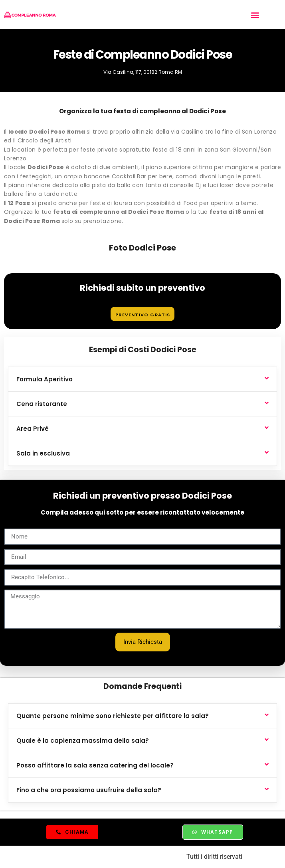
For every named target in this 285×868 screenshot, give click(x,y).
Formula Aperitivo (45, 379)
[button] (255, 15)
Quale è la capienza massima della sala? (83, 741)
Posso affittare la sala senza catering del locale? (95, 765)
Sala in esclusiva (43, 453)
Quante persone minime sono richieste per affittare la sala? (113, 716)
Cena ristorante (42, 404)
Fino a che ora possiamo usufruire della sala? (89, 790)
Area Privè (33, 429)
